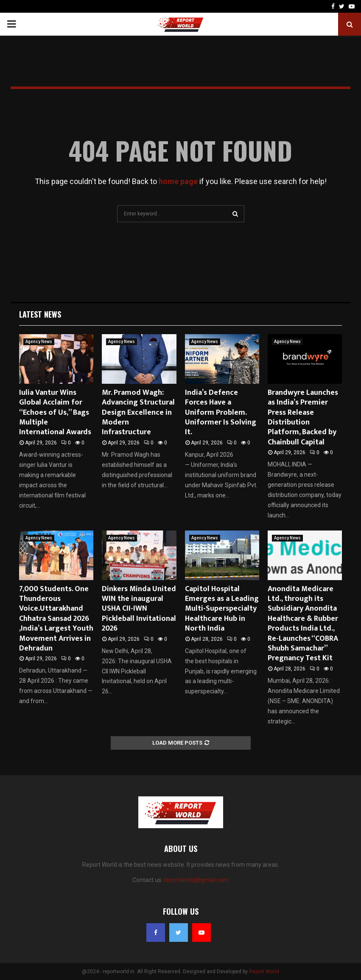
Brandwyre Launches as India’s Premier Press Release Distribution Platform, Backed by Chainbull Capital (303, 417)
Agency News (39, 342)
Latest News (40, 314)
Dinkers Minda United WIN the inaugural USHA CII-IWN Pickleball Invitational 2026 (139, 609)
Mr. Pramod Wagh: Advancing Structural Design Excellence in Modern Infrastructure (138, 413)
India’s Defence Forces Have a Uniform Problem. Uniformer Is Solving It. (221, 413)
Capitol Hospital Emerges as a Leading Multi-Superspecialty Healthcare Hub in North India (222, 609)
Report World (264, 972)
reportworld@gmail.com (196, 880)
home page (178, 181)
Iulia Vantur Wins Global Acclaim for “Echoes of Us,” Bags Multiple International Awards (55, 413)
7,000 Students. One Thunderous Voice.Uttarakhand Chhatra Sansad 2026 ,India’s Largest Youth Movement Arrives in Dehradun (56, 619)
